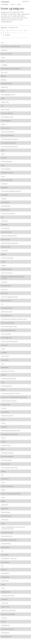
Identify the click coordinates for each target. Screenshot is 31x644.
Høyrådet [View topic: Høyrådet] (3, 265)
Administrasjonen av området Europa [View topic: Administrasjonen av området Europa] (10, 46)
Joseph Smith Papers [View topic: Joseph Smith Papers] (6, 301)
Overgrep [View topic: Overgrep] (3, 442)
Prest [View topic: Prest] (2, 475)
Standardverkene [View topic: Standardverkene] (5, 547)
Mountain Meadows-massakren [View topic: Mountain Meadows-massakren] (9, 401)
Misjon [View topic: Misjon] (3, 382)
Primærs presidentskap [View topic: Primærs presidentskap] (7, 486)
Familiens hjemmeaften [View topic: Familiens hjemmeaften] (7, 180)
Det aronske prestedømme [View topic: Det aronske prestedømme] (8, 132)
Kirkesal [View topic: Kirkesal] (3, 349)
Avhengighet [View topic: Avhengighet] (4, 65)
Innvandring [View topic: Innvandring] (4, 282)
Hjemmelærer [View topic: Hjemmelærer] (5, 251)
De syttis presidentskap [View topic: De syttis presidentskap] (7, 113)
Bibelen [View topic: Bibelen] (3, 91)
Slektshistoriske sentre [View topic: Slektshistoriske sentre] (7, 536)
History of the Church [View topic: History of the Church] (6, 232)
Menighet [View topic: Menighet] (3, 375)
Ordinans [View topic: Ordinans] (3, 438)
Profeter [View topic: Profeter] (3, 490)
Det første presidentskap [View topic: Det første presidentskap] (7, 135)
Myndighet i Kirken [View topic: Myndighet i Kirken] (6, 405)
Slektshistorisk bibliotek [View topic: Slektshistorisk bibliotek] (7, 532)
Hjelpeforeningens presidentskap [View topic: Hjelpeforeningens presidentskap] (9, 243)
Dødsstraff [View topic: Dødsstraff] (4, 158)
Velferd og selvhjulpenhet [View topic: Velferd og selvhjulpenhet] (7, 629)
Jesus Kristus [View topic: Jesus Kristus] (4, 289)
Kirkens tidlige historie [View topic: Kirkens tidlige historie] (7, 338)
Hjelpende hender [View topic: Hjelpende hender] (6, 247)
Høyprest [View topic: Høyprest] (3, 262)
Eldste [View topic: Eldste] (3, 165)
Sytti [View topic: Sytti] (2, 566)
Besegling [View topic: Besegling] (4, 80)
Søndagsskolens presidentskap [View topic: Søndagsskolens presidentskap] (9, 540)
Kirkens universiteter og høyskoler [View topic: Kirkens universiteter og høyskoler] (9, 341)
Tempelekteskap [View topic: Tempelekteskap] (5, 577)
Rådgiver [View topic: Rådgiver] (3, 501)
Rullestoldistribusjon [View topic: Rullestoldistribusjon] (6, 516)
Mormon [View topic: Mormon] (3, 390)
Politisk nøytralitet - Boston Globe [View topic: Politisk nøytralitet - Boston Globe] (9, 468)
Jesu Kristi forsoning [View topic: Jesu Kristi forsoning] (6, 286)
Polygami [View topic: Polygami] (3, 471)
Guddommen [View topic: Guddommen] (4, 221)
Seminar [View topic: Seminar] (3, 523)
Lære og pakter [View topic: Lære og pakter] (5, 360)
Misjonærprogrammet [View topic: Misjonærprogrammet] (7, 386)
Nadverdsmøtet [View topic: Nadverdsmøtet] (5, 412)
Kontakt (19, 4)
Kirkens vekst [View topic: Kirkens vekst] (4, 345)
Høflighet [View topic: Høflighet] (3, 254)
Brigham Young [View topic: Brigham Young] (5, 102)
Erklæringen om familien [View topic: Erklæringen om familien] (7, 173)
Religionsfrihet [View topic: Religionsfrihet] (5, 509)
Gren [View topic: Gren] (2, 217)
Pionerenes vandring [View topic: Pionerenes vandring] (6, 460)
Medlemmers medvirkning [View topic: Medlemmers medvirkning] (8, 371)
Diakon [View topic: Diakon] (3, 150)
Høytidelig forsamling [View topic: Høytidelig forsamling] (6, 269)
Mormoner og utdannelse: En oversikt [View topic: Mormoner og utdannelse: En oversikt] (10, 393)
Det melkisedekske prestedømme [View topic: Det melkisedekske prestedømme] (10, 139)
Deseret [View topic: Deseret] (3, 124)
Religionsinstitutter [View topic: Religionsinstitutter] (6, 512)
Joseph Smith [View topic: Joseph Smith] (4, 293)
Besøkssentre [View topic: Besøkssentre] (4, 87)
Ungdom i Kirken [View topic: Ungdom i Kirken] (5, 607)
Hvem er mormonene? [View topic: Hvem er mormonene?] (7, 273)
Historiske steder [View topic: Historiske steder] (5, 228)
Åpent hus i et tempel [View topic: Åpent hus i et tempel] (6, 54)
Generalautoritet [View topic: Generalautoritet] (5, 202)
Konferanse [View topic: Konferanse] (4, 353)
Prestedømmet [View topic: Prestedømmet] (5, 479)
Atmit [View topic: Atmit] (2, 61)
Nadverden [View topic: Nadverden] (4, 408)
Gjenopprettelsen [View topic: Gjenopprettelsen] (6, 210)
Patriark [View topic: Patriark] (3, 449)
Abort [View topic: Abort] (3, 43)
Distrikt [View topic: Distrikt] (3, 154)
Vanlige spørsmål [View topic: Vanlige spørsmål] (5, 625)
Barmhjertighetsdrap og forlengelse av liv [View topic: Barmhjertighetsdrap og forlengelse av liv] (11, 69)
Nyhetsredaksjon (5, 2)
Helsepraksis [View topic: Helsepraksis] (4, 225)
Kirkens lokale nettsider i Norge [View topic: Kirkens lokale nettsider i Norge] (9, 327)
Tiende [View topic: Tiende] (3, 588)
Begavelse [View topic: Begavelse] (4, 76)
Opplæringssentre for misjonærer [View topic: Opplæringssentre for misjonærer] (10, 434)
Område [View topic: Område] (3, 423)
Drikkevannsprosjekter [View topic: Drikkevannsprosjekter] (7, 161)
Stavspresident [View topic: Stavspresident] (5, 555)
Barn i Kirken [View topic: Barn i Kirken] (4, 72)
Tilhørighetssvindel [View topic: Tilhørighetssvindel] (6, 592)
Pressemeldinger (5, 4)
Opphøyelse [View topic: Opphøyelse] (4, 427)
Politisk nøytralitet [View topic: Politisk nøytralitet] (6, 464)
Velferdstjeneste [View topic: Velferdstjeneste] (5, 633)
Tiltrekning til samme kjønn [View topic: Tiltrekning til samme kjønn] (8, 596)
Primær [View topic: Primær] (3, 483)
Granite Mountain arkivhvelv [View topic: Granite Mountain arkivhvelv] (8, 213)
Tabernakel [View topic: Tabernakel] (4, 570)
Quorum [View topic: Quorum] (3, 497)
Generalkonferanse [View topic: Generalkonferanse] (6, 206)
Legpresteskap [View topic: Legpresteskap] (5, 367)
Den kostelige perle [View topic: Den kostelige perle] (6, 121)
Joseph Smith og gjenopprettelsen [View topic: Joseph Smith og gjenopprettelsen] (10, 297)
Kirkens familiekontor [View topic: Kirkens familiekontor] (6, 315)
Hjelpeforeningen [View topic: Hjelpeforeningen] (6, 239)
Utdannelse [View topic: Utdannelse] (4, 618)
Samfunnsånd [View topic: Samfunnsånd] (5, 520)
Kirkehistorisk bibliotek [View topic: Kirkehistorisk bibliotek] (7, 308)
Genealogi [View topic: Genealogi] (4, 199)
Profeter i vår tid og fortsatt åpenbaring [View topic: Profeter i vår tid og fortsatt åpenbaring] (11, 494)
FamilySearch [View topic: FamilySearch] (4, 184)
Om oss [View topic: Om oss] (3, 419)
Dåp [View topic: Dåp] (2, 106)
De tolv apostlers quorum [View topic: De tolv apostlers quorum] (7, 117)
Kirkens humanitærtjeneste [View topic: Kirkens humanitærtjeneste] (8, 323)
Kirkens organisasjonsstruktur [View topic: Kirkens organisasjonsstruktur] (8, 330)
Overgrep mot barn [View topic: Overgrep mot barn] (6, 445)
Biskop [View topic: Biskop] (3, 98)
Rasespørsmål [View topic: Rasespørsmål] (5, 505)
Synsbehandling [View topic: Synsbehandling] (5, 562)
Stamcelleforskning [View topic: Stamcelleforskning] (6, 544)
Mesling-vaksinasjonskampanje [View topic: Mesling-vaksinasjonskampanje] (9, 379)
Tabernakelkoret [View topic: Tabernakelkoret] (5, 573)
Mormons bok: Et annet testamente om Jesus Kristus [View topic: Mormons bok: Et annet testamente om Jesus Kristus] (14, 397)
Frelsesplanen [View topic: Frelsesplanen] (5, 195)
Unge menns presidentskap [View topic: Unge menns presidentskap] (8, 614)
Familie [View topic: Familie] (3, 176)
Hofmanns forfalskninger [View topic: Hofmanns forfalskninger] (7, 258)
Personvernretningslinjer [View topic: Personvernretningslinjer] (7, 457)
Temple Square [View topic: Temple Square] (5, 581)
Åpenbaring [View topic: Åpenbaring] (4, 50)
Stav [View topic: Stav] (2, 551)
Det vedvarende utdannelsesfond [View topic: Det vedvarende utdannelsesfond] (9, 147)
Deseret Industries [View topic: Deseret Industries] (6, 128)
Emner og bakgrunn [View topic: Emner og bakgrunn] (6, 169)
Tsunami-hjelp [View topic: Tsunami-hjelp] (5, 603)
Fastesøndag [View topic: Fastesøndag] (4, 187)
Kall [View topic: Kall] (2, 304)
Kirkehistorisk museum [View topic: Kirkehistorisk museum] (7, 312)
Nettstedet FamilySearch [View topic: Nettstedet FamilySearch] (7, 416)
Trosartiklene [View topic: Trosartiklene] (4, 599)
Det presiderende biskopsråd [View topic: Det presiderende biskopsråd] (8, 143)
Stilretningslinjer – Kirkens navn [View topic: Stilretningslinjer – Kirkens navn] (9, 558)
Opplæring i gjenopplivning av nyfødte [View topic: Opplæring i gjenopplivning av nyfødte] (11, 431)
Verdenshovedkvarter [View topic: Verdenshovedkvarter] (6, 636)
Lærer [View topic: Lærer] (3, 364)
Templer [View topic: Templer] (3, 584)
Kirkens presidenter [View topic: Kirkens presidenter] (6, 334)
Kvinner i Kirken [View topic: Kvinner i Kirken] (5, 356)
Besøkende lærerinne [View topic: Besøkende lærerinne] (7, 83)
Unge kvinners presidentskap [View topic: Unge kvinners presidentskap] (8, 610)
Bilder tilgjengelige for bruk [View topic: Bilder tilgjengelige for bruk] (8, 95)
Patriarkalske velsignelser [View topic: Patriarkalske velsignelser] (7, 453)
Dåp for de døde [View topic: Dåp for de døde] (5, 109)
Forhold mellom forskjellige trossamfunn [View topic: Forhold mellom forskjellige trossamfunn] (11, 191)
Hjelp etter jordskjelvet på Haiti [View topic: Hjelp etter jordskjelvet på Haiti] (9, 236)
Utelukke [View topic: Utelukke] (3, 622)
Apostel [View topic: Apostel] (3, 57)
